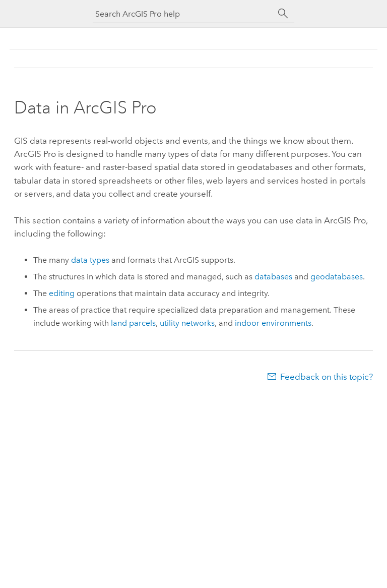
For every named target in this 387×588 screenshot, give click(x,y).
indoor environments (273, 323)
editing (62, 293)
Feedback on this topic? (327, 377)
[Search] (283, 14)
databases (273, 277)
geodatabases (337, 277)
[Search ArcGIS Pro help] (183, 14)
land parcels (133, 323)
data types (90, 260)
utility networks (187, 323)
